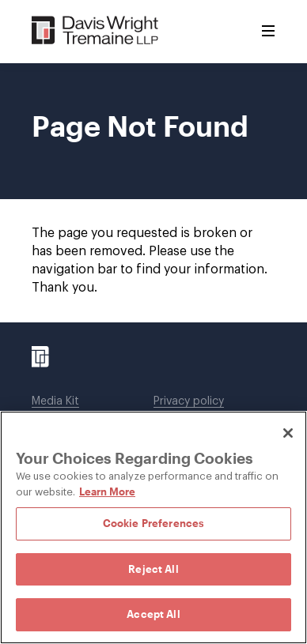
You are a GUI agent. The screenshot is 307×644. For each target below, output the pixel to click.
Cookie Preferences (153, 523)
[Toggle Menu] (268, 32)
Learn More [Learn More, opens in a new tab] (107, 491)
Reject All (153, 569)
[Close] (288, 433)
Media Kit (55, 401)
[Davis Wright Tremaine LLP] (95, 31)
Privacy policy (189, 401)
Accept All (153, 614)
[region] (153, 527)
